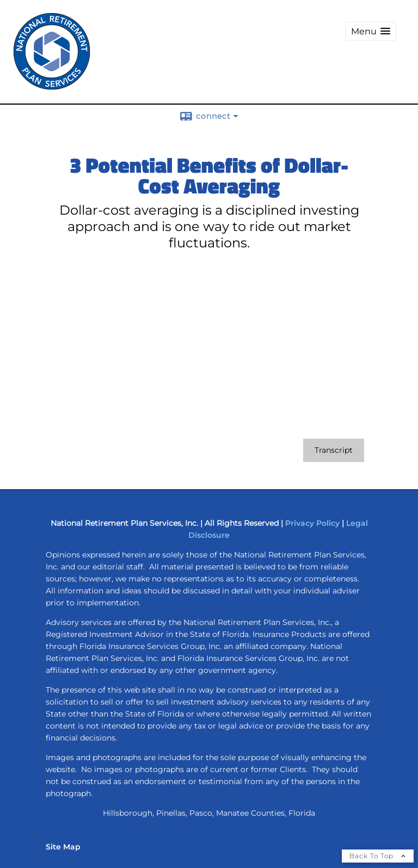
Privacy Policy (312, 523)
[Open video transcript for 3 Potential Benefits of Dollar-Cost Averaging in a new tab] (334, 450)
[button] (371, 31)
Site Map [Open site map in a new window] (63, 847)
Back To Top (378, 856)
